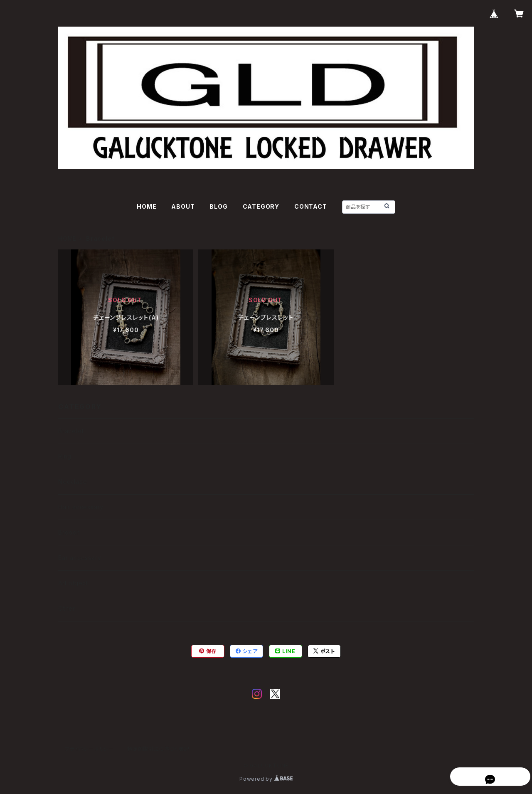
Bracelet (71, 431)
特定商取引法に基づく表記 (158, 749)
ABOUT (183, 206)
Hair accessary (81, 507)
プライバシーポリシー (89, 749)
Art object (73, 583)
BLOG (218, 206)
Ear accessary (80, 558)
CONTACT (311, 206)
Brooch (69, 532)
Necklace (73, 482)
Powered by (266, 779)
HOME (147, 206)
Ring (65, 456)
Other (67, 608)
